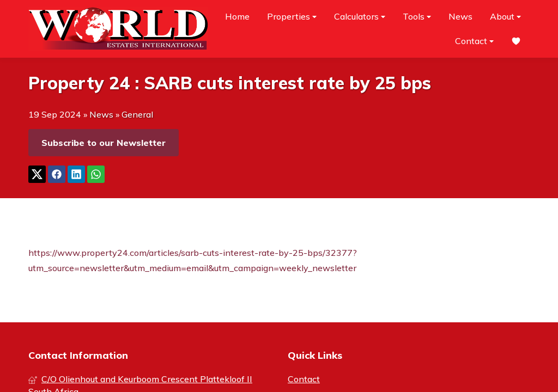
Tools (417, 17)
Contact (474, 41)
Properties (292, 17)
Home (237, 16)
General (137, 114)
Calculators (360, 17)
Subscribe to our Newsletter (104, 143)
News (460, 16)
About (505, 17)
